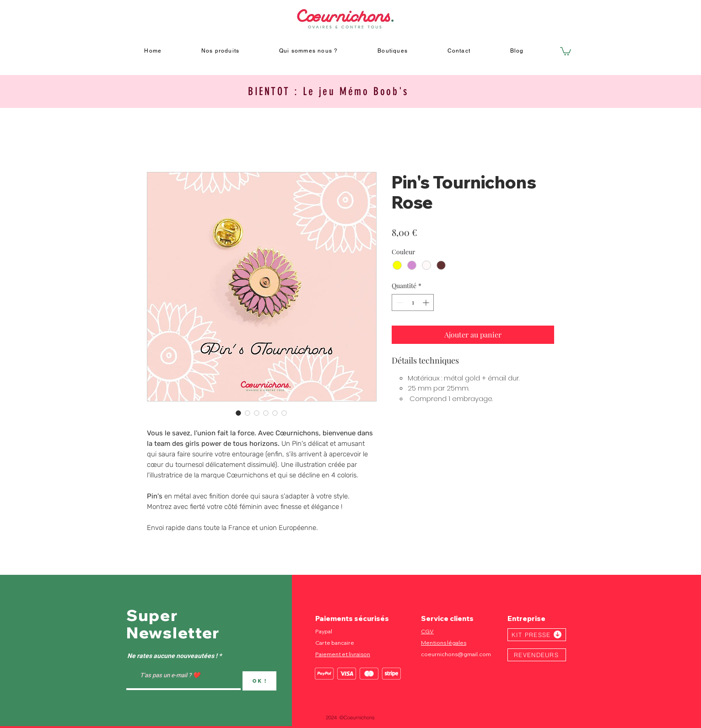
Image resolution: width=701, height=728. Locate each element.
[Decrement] (399, 302)
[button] (566, 51)
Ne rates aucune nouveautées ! (172, 656)
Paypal (324, 631)
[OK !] (259, 681)
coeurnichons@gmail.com (456, 654)
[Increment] (427, 302)
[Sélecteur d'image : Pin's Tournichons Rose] (238, 413)
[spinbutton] (413, 302)
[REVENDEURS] (537, 655)
